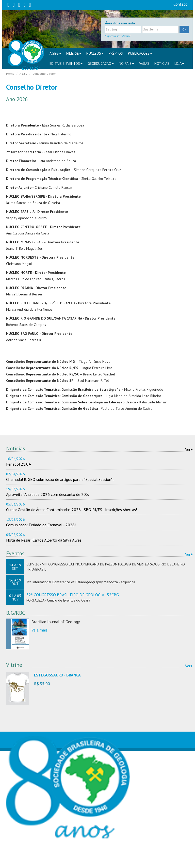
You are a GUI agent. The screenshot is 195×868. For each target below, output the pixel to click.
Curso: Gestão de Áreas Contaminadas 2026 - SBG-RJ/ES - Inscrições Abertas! (71, 510)
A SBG (55, 53)
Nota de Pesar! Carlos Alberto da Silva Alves (44, 540)
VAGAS (144, 64)
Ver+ (189, 449)
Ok (184, 29)
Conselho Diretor (44, 74)
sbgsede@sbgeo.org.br (63, 860)
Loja (179, 64)
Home (10, 74)
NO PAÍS (126, 64)
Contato (181, 4)
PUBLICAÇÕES (140, 53)
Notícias (162, 64)
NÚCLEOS (95, 53)
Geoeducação (101, 64)
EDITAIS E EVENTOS (66, 64)
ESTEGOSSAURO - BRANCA (57, 675)
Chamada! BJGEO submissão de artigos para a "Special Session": (60, 479)
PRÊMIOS (116, 53)
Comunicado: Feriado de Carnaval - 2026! (41, 525)
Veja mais (39, 630)
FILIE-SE (74, 53)
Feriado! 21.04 (18, 464)
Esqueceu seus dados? (118, 36)
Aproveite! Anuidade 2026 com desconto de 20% (47, 494)
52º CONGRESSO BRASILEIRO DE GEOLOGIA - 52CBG (73, 595)
